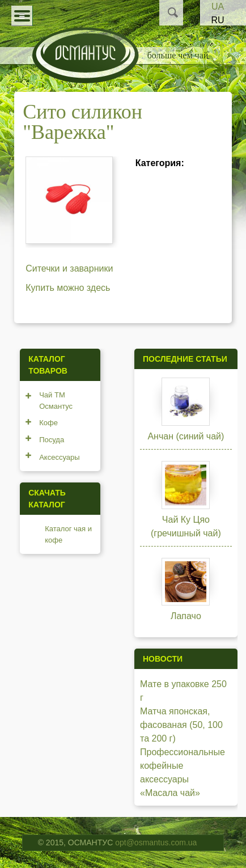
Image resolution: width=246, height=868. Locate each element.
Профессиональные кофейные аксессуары (183, 766)
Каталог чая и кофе (68, 534)
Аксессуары (59, 457)
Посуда (52, 440)
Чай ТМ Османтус (56, 401)
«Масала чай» (170, 793)
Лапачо (186, 616)
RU (217, 20)
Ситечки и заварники (69, 268)
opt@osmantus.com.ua (156, 842)
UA (218, 7)
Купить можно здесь (68, 288)
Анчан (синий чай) (186, 436)
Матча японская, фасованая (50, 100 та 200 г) (181, 725)
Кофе (48, 423)
